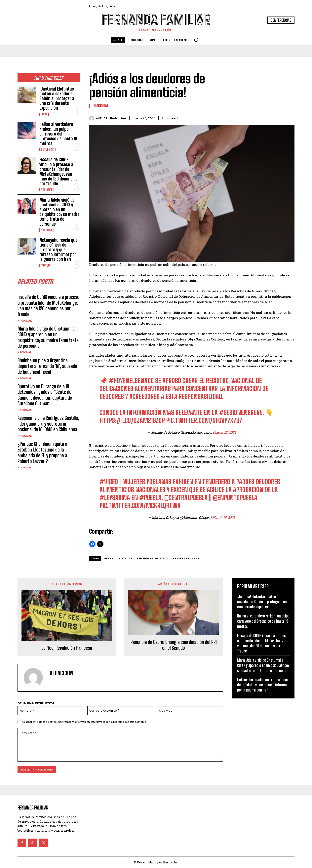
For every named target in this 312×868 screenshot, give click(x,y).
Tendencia (47, 149)
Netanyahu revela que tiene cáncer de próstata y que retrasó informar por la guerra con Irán (58, 250)
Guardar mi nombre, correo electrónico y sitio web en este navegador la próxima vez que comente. (84, 722)
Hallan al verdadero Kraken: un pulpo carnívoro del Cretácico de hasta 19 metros (58, 134)
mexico (109, 558)
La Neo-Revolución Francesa (67, 648)
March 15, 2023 (224, 517)
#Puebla (150, 498)
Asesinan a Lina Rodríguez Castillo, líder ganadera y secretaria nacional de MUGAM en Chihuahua (48, 424)
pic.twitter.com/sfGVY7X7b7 (204, 420)
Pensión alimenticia (153, 558)
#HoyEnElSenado (131, 381)
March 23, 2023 (224, 432)
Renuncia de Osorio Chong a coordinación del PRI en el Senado (174, 645)
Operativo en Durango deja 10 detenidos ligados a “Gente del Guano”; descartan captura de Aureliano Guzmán (45, 395)
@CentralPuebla (186, 498)
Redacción (118, 118)
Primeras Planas (186, 558)
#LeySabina (115, 498)
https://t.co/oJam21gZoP (132, 420)
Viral (44, 114)
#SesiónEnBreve (241, 413)
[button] (196, 40)
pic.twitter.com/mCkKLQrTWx (140, 506)
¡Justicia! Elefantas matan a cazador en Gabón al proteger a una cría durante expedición (57, 99)
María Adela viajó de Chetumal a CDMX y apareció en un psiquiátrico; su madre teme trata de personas (59, 212)
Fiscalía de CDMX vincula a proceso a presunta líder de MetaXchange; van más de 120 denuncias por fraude (58, 172)
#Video (109, 482)
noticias (125, 558)
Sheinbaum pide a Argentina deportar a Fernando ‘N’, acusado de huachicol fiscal (47, 366)
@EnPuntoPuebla (235, 498)
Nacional (47, 190)
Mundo (45, 265)
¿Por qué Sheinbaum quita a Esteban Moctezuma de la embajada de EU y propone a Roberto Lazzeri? (42, 452)
